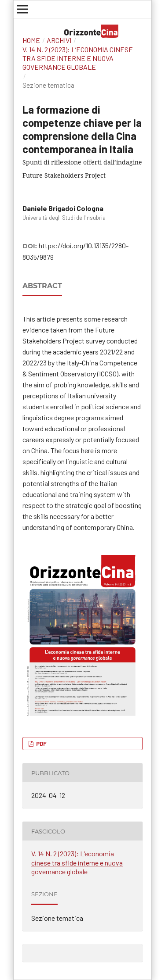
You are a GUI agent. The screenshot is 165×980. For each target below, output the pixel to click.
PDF (41, 744)
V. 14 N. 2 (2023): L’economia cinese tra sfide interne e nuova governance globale (78, 58)
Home (31, 40)
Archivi (59, 40)
